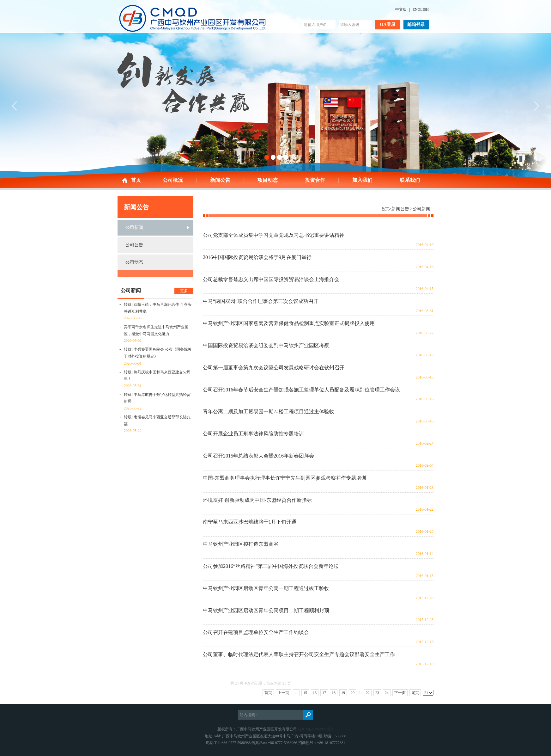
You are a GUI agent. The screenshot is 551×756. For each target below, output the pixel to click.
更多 (184, 291)
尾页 (415, 693)
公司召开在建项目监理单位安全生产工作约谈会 (256, 632)
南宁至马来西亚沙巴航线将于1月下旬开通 (250, 522)
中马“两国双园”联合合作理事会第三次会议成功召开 (261, 301)
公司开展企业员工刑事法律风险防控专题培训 (253, 434)
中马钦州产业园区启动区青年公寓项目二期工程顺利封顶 (266, 610)
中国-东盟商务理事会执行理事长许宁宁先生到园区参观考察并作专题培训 (285, 478)
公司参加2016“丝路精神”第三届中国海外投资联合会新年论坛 (271, 566)
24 (387, 693)
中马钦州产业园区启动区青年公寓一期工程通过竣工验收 (266, 588)
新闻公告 (220, 180)
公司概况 (173, 180)
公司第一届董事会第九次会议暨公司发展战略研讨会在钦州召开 (274, 368)
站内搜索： (249, 715)
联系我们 (410, 180)
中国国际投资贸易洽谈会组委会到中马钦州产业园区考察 (266, 345)
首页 (136, 180)
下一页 (400, 693)
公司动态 (134, 262)
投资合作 (315, 180)
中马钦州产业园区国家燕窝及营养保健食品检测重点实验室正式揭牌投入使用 (289, 323)
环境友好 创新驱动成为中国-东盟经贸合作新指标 (257, 500)
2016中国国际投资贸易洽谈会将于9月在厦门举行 (257, 257)
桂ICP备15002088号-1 (316, 729)
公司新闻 (134, 227)
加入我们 (362, 180)
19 (343, 693)
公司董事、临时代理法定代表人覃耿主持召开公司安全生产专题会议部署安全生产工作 (299, 654)
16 (315, 693)
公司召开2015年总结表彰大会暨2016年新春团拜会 (258, 456)
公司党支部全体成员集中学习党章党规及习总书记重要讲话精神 (274, 235)
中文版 (401, 9)
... (296, 693)
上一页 (283, 693)
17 (324, 693)
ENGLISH (421, 9)
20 (353, 693)
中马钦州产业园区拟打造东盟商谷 (241, 544)
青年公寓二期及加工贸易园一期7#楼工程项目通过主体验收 (269, 412)
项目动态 (268, 180)
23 (377, 693)
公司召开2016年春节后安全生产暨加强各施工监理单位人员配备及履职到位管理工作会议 (301, 390)
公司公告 (134, 245)
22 (368, 693)
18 (334, 693)
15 (305, 693)
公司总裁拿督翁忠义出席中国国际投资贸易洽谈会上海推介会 (271, 279)
